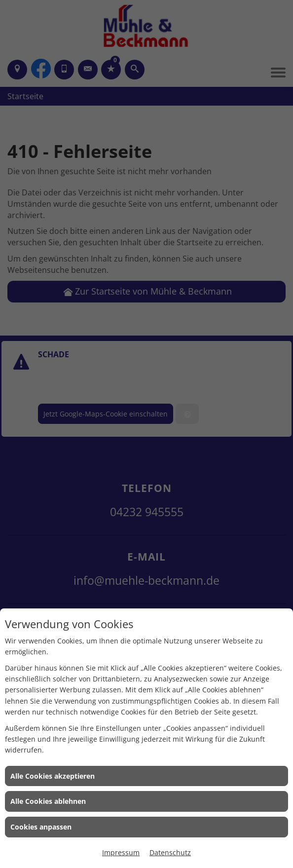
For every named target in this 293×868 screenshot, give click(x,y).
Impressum (121, 852)
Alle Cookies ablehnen (48, 801)
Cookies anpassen (41, 827)
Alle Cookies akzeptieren (53, 776)
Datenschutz (170, 852)
